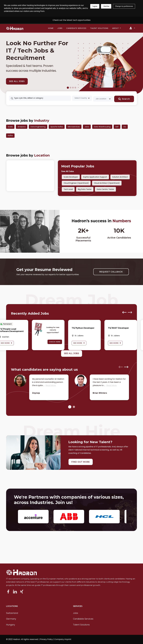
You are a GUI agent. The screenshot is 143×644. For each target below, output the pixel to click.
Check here (55, 342)
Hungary (11, 625)
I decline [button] (106, 6)
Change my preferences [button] (124, 6)
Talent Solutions (99, 28)
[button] (70, 407)
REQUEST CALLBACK (111, 272)
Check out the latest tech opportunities (72, 20)
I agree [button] (95, 6)
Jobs (60, 28)
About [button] (116, 28)
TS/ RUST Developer (118, 328)
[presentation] (124, 312)
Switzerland (12, 613)
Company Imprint (63, 639)
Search (124, 99)
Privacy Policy (46, 639)
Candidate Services (76, 28)
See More (79, 343)
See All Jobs (68, 171)
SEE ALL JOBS (17, 81)
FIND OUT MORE (81, 462)
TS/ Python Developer (83, 328)
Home (51, 28)
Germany (11, 619)
